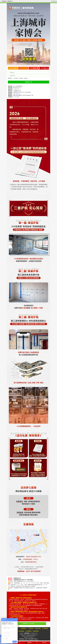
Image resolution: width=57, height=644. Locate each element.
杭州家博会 (38, 628)
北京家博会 (28, 631)
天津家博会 (45, 628)
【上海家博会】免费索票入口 (7, 1)
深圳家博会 (36, 631)
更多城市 (54, 1)
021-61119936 (16, 97)
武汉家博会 (21, 631)
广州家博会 (31, 628)
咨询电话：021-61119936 (28, 624)
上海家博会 (23, 628)
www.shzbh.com (28, 635)
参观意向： (10, 78)
